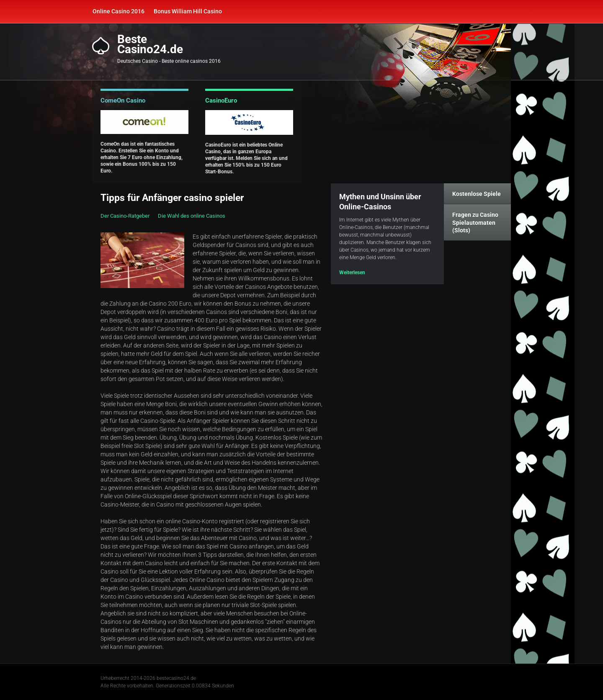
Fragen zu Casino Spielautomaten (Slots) (475, 222)
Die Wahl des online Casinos (192, 216)
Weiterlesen (352, 273)
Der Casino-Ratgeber (125, 216)
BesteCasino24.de (150, 44)
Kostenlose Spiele (477, 194)
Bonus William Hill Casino (188, 11)
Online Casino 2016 (119, 11)
